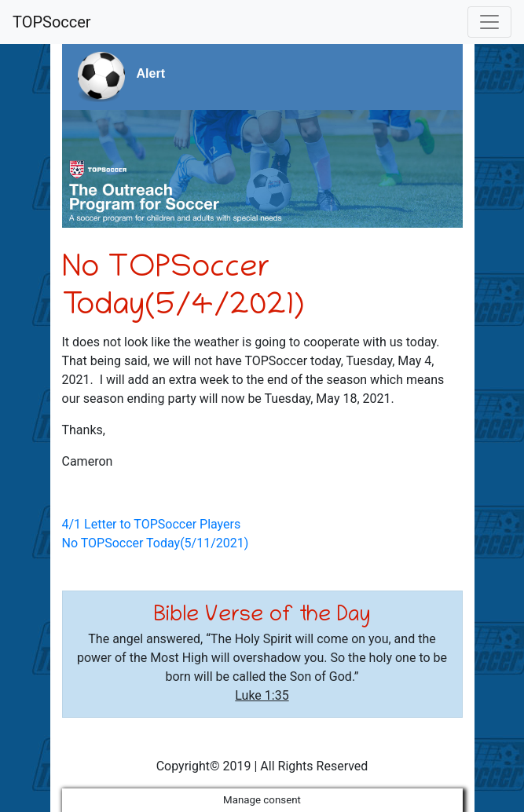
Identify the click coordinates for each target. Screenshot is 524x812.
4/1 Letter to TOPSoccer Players (152, 524)
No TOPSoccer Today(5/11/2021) (156, 543)
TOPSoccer (52, 22)
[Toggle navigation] (489, 22)
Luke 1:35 (262, 695)
